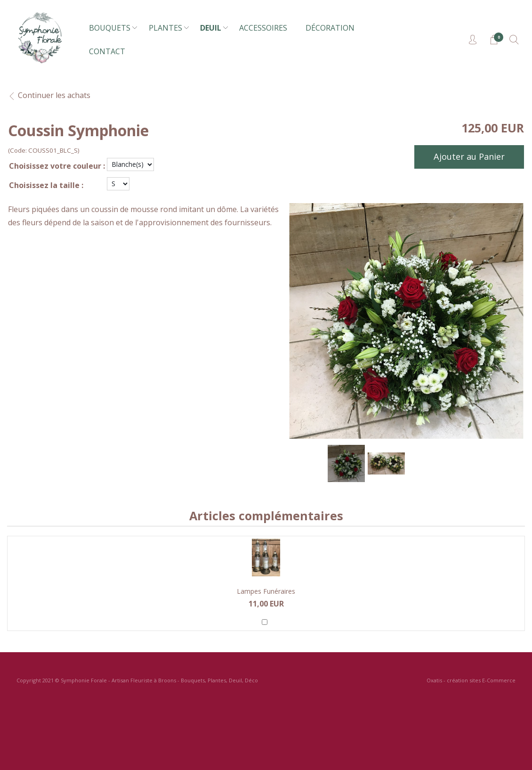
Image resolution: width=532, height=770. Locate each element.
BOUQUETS (110, 28)
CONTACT (107, 51)
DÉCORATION (330, 28)
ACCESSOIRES (263, 28)
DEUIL (211, 28)
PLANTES (165, 28)
